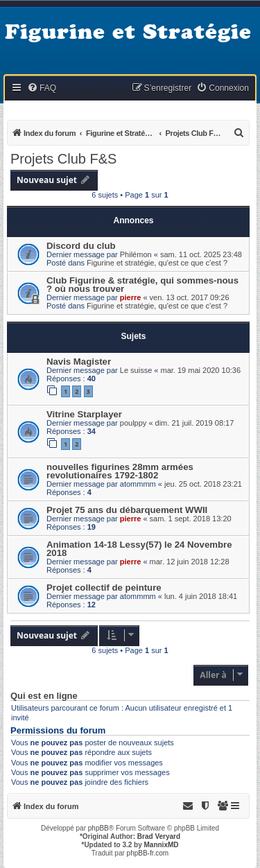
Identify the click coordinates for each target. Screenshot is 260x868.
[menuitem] (42, 88)
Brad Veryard (159, 836)
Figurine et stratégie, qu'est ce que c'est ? (157, 263)
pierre (131, 297)
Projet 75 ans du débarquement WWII (127, 510)
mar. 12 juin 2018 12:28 (190, 562)
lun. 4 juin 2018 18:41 (201, 596)
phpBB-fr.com (148, 853)
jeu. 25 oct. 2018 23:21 (203, 484)
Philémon (136, 254)
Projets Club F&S (63, 159)
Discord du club (81, 246)
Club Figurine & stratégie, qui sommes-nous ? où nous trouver (142, 285)
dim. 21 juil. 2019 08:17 (195, 423)
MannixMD (162, 845)
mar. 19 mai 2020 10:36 (201, 370)
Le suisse (136, 370)
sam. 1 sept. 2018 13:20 (191, 519)
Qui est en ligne (44, 696)
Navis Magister (79, 362)
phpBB (98, 828)
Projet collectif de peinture (104, 588)
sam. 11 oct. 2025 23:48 (201, 254)
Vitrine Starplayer (84, 414)
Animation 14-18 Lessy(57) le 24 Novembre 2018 (139, 549)
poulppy (133, 423)
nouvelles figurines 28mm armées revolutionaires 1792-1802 (120, 471)
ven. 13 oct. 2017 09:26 (190, 297)
